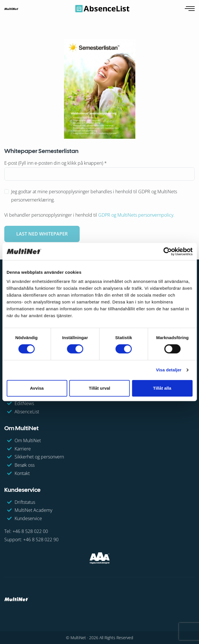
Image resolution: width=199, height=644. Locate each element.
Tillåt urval (99, 388)
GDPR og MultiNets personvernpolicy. (136, 215)
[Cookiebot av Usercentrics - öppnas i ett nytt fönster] (167, 251)
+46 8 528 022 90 (41, 540)
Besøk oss (25, 465)
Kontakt (22, 473)
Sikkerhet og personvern (39, 457)
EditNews (24, 403)
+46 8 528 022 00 (30, 531)
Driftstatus (25, 502)
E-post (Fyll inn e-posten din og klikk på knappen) (56, 163)
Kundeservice (28, 518)
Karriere (23, 449)
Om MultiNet (28, 440)
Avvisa (37, 388)
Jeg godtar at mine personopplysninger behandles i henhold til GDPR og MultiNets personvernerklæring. (94, 196)
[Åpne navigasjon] (190, 9)
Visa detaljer (169, 370)
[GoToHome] (11, 9)
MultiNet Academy (33, 510)
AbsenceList (27, 412)
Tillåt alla (162, 388)
